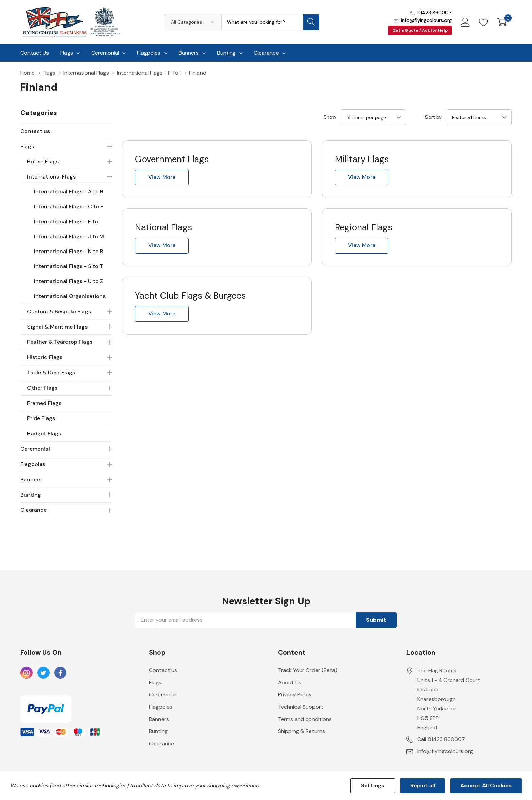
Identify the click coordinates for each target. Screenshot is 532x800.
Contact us (35, 131)
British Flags (43, 161)
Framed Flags (44, 403)
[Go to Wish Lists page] (484, 22)
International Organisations (70, 296)
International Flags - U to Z (69, 281)
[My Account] (465, 22)
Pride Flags (41, 418)
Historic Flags (45, 357)
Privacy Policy (295, 695)
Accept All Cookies (486, 786)
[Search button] (311, 22)
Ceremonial (105, 53)
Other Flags (42, 388)
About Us (290, 682)
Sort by (433, 117)
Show (330, 117)
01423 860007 (434, 13)
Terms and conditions (305, 719)
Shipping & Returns (301, 731)
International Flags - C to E (69, 207)
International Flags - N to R (69, 251)
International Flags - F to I (67, 221)
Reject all (423, 786)
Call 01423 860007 (441, 739)
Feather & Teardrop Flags (60, 342)
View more (162, 177)
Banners (189, 53)
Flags (67, 53)
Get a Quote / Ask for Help (420, 30)
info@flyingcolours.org (426, 20)
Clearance (266, 53)
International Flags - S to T (69, 266)
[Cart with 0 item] (502, 22)
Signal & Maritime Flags (57, 327)
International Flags (51, 177)
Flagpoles (149, 53)
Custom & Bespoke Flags (59, 311)
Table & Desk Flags (51, 373)
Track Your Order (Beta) (308, 670)
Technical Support (301, 707)
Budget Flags (44, 434)
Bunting (226, 53)
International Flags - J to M (69, 236)
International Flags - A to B (69, 192)
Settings (373, 786)
